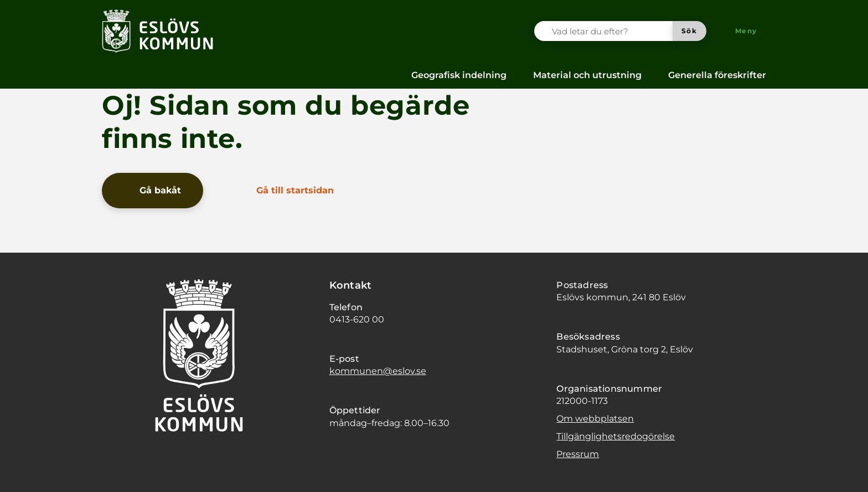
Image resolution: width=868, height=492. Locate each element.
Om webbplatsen (595, 419)
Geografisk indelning (459, 75)
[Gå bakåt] (153, 191)
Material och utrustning (587, 75)
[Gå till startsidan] (287, 191)
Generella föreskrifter (717, 75)
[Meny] (741, 31)
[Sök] (689, 31)
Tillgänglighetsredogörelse (616, 436)
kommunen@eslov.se (378, 371)
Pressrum (578, 454)
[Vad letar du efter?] (610, 31)
